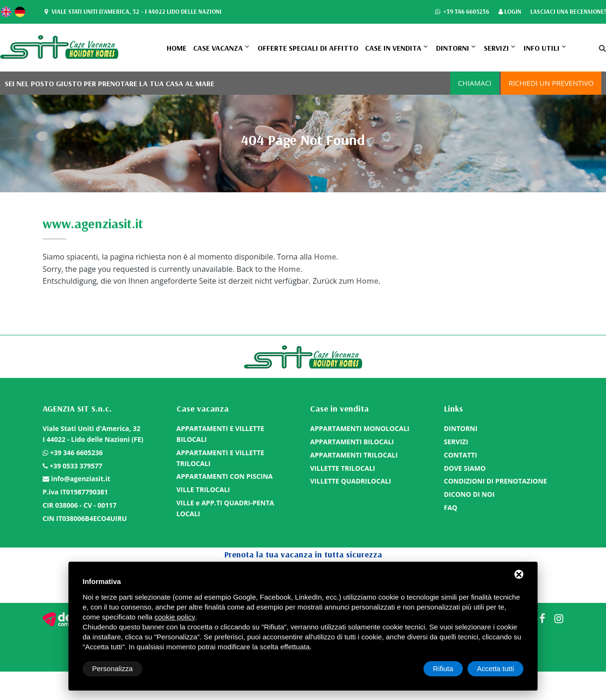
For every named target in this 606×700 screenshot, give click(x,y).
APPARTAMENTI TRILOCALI (354, 455)
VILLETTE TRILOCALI (343, 468)
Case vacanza (218, 48)
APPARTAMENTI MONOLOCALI (360, 428)
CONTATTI (461, 455)
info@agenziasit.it (81, 479)
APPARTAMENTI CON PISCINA (225, 476)
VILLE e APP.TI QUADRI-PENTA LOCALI (225, 508)
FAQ (451, 507)
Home (177, 48)
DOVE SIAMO (465, 468)
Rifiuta (443, 669)
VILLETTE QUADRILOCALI (351, 481)
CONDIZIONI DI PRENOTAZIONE (496, 481)
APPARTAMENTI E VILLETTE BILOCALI (221, 434)
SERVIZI (496, 48)
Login (510, 12)
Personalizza (113, 669)
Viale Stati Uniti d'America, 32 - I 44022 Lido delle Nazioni (132, 12)
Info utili (542, 48)
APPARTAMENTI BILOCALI (352, 442)
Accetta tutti (495, 669)
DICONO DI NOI (469, 494)
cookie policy (175, 617)
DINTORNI (453, 48)
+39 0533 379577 (76, 466)
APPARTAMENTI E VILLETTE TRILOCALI (221, 458)
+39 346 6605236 (462, 12)
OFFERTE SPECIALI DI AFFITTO (308, 48)
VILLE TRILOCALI (203, 489)
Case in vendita (393, 48)
